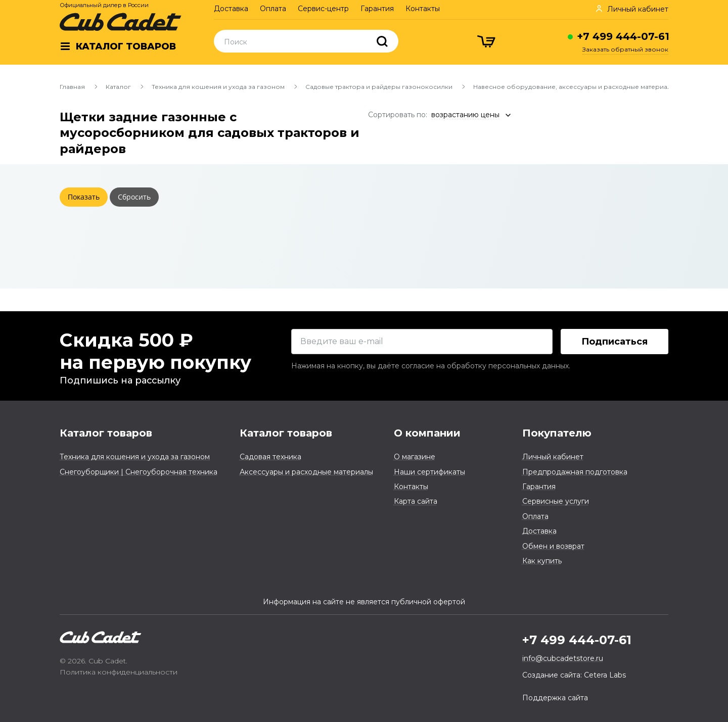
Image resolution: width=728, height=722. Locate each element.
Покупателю (557, 433)
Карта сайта (416, 501)
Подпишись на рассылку (120, 380)
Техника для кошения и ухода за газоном (218, 87)
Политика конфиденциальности (119, 672)
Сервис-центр (323, 9)
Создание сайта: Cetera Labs (574, 675)
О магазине (415, 457)
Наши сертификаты (429, 472)
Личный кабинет (553, 457)
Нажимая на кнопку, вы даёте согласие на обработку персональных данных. (431, 366)
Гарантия (377, 9)
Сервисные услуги (556, 501)
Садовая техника (270, 457)
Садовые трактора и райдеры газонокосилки (379, 87)
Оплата (273, 9)
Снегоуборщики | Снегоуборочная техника (139, 472)
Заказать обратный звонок (625, 49)
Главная (72, 87)
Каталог (118, 87)
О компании (427, 433)
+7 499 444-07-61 (623, 36)
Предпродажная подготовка (575, 472)
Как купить (542, 561)
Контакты (423, 9)
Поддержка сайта (555, 698)
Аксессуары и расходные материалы (306, 472)
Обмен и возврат (553, 546)
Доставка (231, 9)
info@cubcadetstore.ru (563, 658)
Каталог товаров (106, 433)
